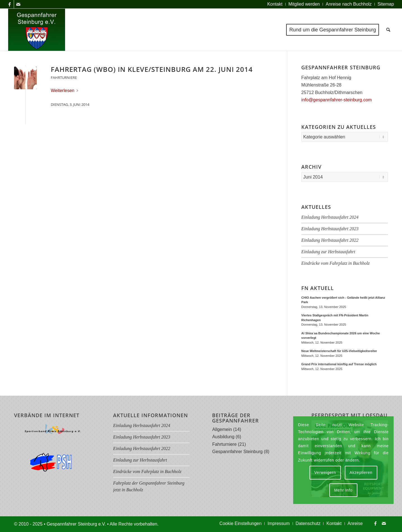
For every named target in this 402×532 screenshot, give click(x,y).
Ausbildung (223, 437)
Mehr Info (343, 490)
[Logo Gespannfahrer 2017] (37, 30)
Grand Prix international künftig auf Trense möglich (339, 364)
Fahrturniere (64, 77)
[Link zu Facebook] (10, 4)
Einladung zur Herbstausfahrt (328, 252)
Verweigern (325, 472)
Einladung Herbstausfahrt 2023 (330, 229)
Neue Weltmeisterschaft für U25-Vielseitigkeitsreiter (339, 351)
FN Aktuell (318, 288)
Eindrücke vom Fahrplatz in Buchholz (336, 263)
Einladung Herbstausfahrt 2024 (330, 217)
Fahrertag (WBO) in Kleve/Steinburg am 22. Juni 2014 (152, 69)
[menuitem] (275, 4)
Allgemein (222, 429)
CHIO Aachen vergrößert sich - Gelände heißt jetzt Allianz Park (343, 300)
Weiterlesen (66, 91)
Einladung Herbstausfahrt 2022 (330, 240)
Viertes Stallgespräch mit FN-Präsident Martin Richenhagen (335, 318)
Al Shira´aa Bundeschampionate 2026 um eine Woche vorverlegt (341, 336)
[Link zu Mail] (18, 4)
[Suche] (388, 30)
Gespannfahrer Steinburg (237, 452)
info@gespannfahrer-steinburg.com (336, 100)
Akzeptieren (361, 472)
